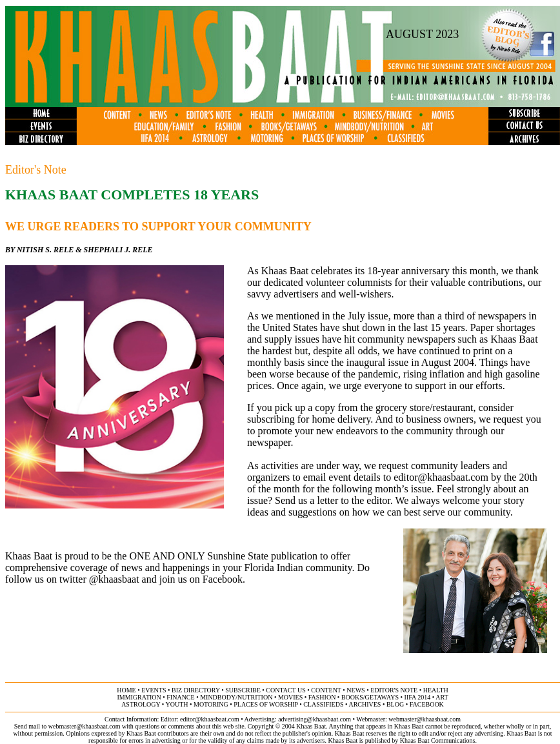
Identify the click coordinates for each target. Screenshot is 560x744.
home (126, 690)
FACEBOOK (427, 704)
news (355, 690)
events (154, 690)
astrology (141, 704)
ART (442, 697)
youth (176, 704)
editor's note (394, 690)
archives (365, 704)
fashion (322, 697)
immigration (139, 697)
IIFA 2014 (418, 697)
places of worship (265, 704)
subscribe (243, 690)
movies (290, 697)
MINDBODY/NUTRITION (236, 697)
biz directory (196, 690)
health (436, 690)
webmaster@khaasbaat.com (425, 719)
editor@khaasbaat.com (441, 477)
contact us (286, 690)
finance (180, 697)
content (326, 690)
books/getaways (370, 697)
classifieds (323, 704)
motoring (211, 704)
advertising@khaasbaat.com (315, 719)
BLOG (395, 704)
